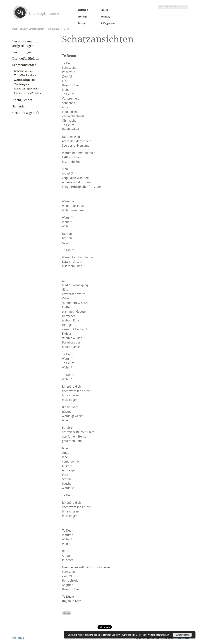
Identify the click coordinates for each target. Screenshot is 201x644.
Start (15, 29)
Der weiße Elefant (26, 59)
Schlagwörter (108, 24)
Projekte (82, 17)
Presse (104, 10)
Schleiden (19, 107)
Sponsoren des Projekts (27, 93)
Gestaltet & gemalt (26, 113)
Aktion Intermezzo (25, 80)
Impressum (18, 638)
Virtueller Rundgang (26, 75)
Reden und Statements (27, 89)
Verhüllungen (23, 52)
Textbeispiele (53, 29)
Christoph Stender (37, 12)
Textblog (83, 10)
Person (82, 24)
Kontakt (105, 17)
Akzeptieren (182, 635)
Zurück (67, 613)
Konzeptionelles (23, 71)
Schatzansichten (37, 29)
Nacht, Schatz (22, 100)
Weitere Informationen (158, 635)
